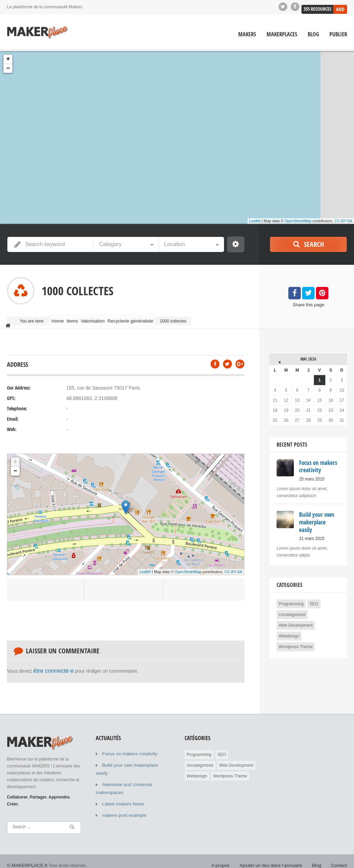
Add (340, 6)
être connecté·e (50, 664)
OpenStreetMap (298, 221)
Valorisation (109, 318)
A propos (231, 858)
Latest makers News (121, 784)
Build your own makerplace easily (133, 756)
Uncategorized (292, 599)
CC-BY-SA (343, 221)
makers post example (122, 794)
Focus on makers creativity (127, 746)
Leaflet (255, 221)
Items (82, 318)
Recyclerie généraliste (150, 318)
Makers (247, 34)
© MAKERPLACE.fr (25, 858)
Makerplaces (282, 34)
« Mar (275, 352)
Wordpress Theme (296, 631)
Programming (291, 588)
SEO (314, 588)
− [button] (8, 68)
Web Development (296, 609)
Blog (313, 34)
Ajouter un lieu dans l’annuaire (277, 858)
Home (61, 318)
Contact (340, 858)
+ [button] (8, 59)
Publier (338, 34)
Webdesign (289, 620)
